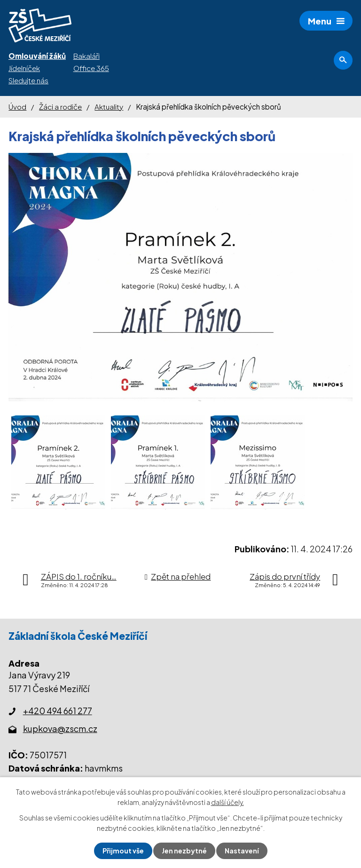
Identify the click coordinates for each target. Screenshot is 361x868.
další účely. (228, 802)
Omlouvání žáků (37, 56)
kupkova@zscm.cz (60, 729)
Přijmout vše (123, 851)
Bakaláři (86, 56)
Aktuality (109, 107)
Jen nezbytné (184, 851)
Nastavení (242, 851)
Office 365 (91, 68)
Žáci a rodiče (60, 107)
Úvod (17, 107)
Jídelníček (24, 68)
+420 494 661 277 (58, 711)
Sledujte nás (28, 80)
